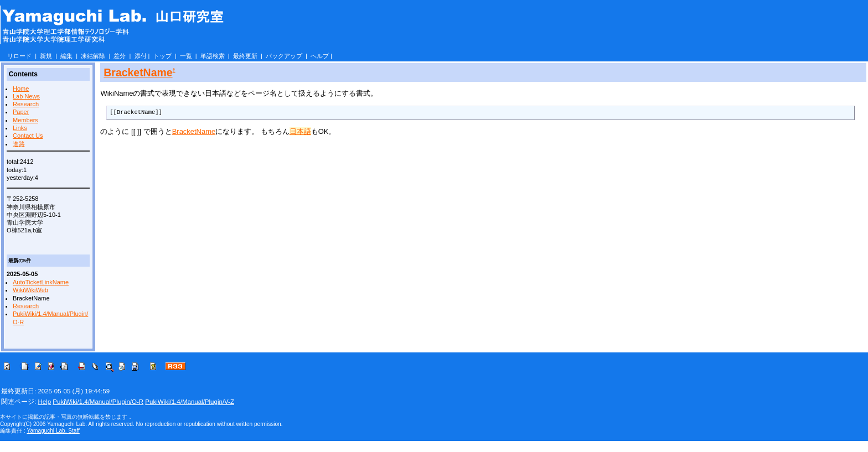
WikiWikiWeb (30, 290)
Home (21, 89)
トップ (162, 56)
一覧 (186, 56)
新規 (46, 56)
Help (44, 402)
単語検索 (213, 56)
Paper (21, 112)
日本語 (300, 131)
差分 (120, 56)
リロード (19, 56)
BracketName (138, 72)
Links (20, 128)
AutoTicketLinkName (41, 282)
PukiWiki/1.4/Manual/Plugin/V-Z (190, 402)
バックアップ (284, 56)
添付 (141, 56)
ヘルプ (320, 56)
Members (25, 120)
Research (26, 104)
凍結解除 (93, 56)
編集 (66, 56)
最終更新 (245, 56)
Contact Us (28, 136)
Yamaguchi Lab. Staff (53, 431)
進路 (19, 144)
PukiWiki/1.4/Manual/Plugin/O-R (98, 402)
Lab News (26, 96)
